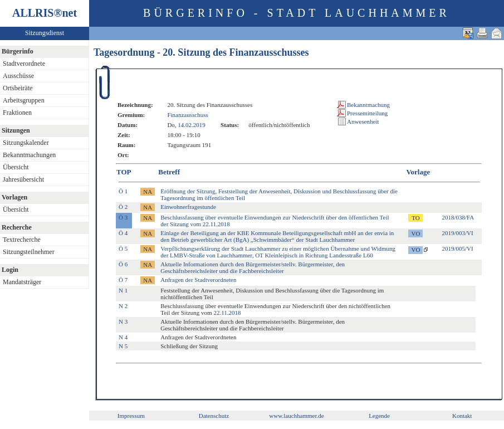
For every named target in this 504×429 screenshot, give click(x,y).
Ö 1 (123, 191)
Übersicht (16, 167)
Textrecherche (22, 240)
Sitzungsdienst (45, 33)
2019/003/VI (457, 233)
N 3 (123, 321)
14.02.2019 (192, 125)
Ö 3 (123, 217)
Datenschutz (214, 416)
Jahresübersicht (23, 179)
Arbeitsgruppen (24, 100)
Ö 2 (123, 207)
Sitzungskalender (26, 143)
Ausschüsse (18, 76)
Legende (379, 416)
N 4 (123, 337)
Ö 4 (123, 233)
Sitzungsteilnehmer (29, 252)
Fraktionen (17, 113)
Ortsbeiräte (18, 88)
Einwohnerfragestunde (188, 207)
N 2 (123, 306)
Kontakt (462, 416)
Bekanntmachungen (29, 155)
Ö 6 (123, 264)
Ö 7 (123, 280)
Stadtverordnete (24, 64)
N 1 (123, 290)
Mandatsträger (22, 282)
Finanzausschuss (187, 115)
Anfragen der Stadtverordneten (198, 280)
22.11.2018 (227, 313)
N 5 (123, 346)
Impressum (131, 416)
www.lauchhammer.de (296, 416)
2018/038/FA (458, 217)
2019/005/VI (457, 248)
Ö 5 (123, 248)
